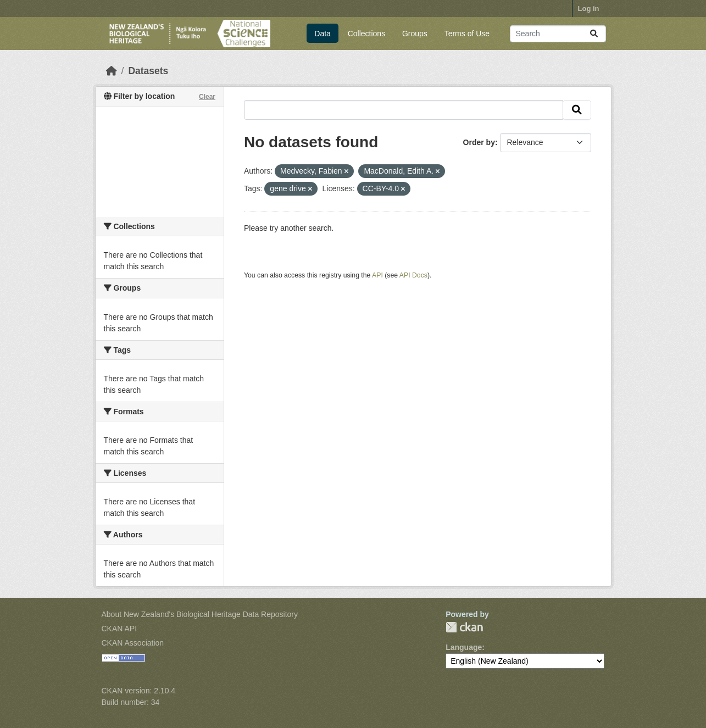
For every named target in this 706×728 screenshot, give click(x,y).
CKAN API (119, 629)
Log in (589, 9)
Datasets (148, 71)
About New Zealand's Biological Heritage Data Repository (200, 614)
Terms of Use (467, 34)
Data (323, 34)
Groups (415, 34)
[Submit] (594, 34)
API (377, 275)
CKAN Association (133, 643)
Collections (366, 34)
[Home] (112, 71)
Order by (479, 142)
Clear (207, 97)
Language (464, 647)
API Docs (413, 275)
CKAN (464, 627)
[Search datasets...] (558, 34)
